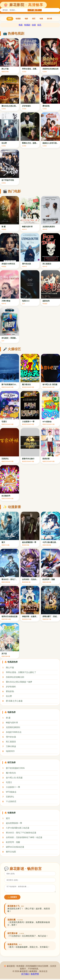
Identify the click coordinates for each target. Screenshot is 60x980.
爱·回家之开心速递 (14, 701)
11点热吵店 (11, 801)
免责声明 (35, 975)
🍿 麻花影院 (23, 5)
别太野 (9, 696)
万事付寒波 (11, 746)
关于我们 (25, 975)
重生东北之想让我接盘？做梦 (19, 682)
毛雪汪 (9, 782)
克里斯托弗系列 (13, 727)
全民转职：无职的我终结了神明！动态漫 (24, 837)
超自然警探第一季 (14, 823)
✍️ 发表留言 (12, 898)
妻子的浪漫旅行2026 (15, 768)
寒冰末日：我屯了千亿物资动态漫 (21, 833)
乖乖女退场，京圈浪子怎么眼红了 (21, 672)
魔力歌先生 (11, 773)
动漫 (41, 19)
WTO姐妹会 (11, 792)
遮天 (8, 818)
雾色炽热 (10, 691)
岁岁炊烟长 (11, 687)
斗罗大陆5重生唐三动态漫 (18, 828)
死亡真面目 (11, 742)
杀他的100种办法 (14, 732)
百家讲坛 (10, 797)
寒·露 (8, 718)
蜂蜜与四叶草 (12, 723)
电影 (26, 19)
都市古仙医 (11, 852)
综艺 (34, 19)
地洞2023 (10, 751)
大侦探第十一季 (13, 787)
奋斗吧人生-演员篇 (14, 778)
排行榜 (49, 19)
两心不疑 (10, 668)
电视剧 (18, 19)
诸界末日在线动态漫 (15, 847)
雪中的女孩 (11, 737)
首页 (10, 19)
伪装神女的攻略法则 (15, 677)
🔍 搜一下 (35, 10)
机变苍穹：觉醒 (13, 842)
